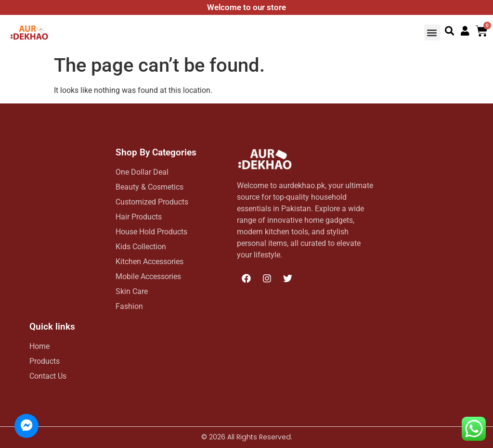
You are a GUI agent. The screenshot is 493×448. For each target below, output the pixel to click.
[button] (432, 32)
